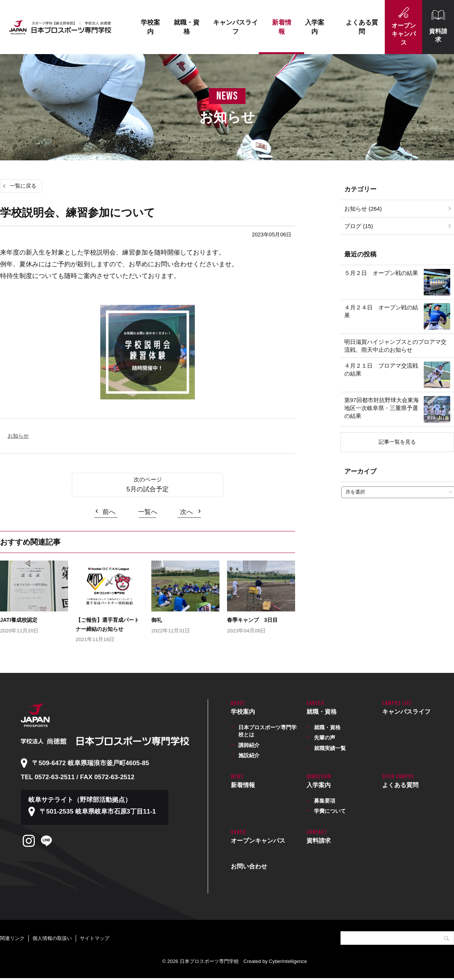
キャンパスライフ (236, 27)
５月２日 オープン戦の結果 (381, 273)
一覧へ (148, 512)
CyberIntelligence (288, 961)
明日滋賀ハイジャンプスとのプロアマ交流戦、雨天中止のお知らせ (395, 346)
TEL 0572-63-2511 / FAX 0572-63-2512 (78, 777)
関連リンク (12, 938)
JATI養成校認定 (19, 620)
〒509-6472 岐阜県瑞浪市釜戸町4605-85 (91, 763)
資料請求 (438, 35)
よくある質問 (362, 27)
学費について (330, 811)
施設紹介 (249, 755)
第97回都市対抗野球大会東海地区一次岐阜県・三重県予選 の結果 (384, 408)
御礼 (157, 620)
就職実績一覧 (330, 748)
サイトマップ (95, 938)
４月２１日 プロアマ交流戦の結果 (381, 370)
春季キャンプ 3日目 (252, 620)
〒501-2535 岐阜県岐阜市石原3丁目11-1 (98, 811)
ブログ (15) (359, 226)
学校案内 (150, 27)
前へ (109, 512)
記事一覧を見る (397, 442)
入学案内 (315, 27)
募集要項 (325, 801)
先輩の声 (325, 738)
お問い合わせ (249, 866)
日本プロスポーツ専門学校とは (267, 731)
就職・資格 (187, 27)
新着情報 (282, 27)
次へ (187, 512)
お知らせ (18, 436)
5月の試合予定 (147, 489)
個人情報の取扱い (52, 938)
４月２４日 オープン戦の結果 (381, 311)
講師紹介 (249, 745)
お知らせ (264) (363, 209)
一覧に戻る (23, 186)
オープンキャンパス (404, 34)
